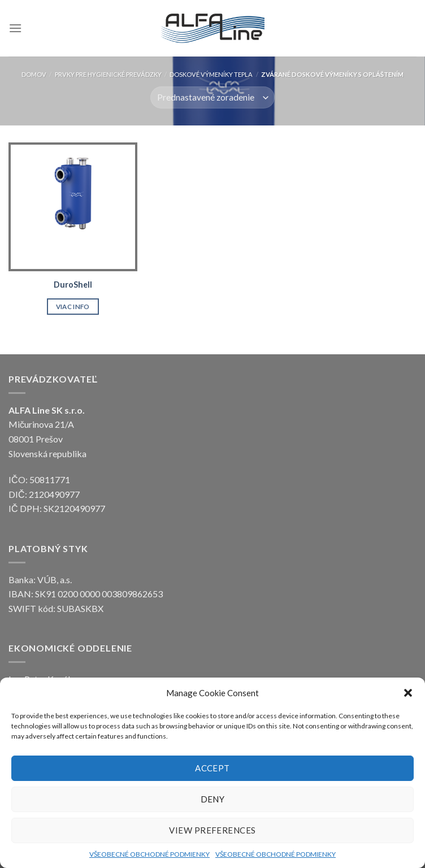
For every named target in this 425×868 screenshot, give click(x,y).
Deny (213, 799)
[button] (408, 693)
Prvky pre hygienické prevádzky (108, 74)
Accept (212, 768)
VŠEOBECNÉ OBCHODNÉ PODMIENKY (149, 854)
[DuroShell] (73, 207)
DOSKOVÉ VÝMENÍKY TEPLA (211, 74)
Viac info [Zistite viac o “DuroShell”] (73, 307)
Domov (34, 74)
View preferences (212, 830)
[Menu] (15, 28)
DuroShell (73, 285)
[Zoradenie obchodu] (212, 97)
